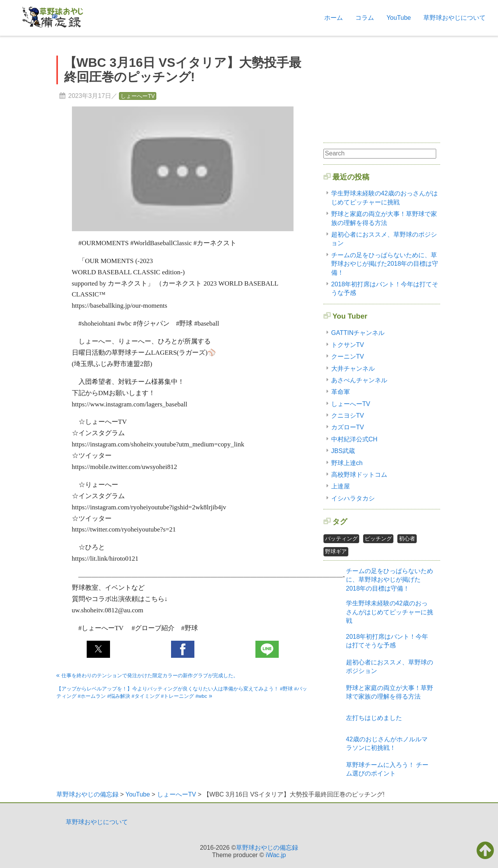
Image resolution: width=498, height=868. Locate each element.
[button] (98, 649)
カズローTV (348, 427)
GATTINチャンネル (358, 333)
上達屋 (341, 486)
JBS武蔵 (343, 451)
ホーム (334, 18)
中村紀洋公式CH (354, 439)
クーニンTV (348, 356)
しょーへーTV (138, 96)
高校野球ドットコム (359, 475)
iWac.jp (276, 855)
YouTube (399, 18)
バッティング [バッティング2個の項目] (341, 539)
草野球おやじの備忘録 (267, 848)
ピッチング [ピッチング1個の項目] (378, 539)
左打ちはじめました (374, 718)
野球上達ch (347, 463)
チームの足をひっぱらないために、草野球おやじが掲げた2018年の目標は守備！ (385, 264)
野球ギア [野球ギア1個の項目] (336, 551)
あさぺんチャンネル (359, 380)
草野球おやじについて (454, 18)
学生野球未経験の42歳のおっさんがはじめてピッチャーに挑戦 (390, 612)
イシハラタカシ (353, 498)
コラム (365, 18)
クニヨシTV (348, 416)
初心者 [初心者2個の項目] (407, 539)
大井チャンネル (353, 369)
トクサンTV (348, 345)
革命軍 (341, 392)
